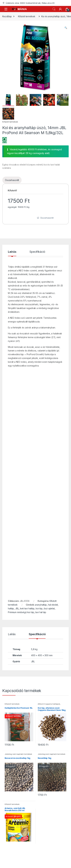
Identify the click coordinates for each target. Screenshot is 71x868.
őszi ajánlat (49, 608)
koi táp (39, 608)
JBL (17, 608)
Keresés (54, 9)
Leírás (12, 252)
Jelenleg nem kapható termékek (18, 754)
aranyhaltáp (41, 605)
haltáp (11, 608)
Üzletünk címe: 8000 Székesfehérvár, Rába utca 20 (28, 3)
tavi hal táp (41, 612)
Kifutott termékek (27, 16)
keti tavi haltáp (27, 608)
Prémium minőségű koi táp (21, 612)
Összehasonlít (12, 180)
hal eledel (53, 605)
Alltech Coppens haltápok (49, 704)
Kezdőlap (7, 16)
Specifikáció (37, 252)
